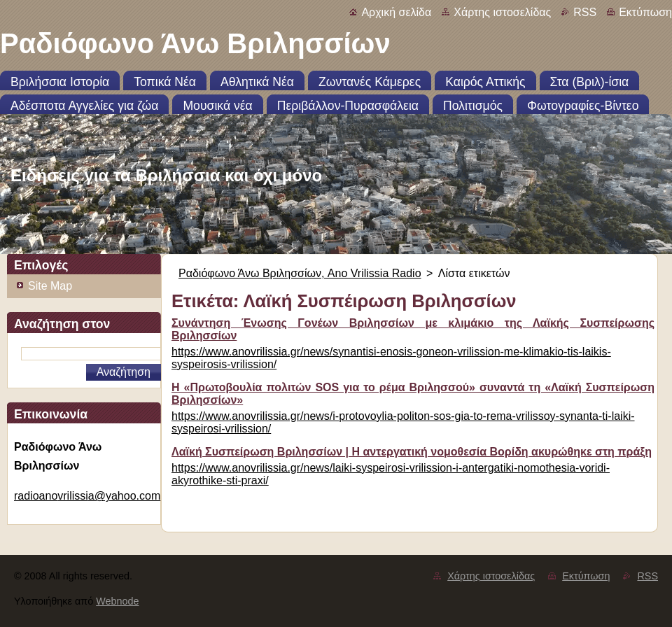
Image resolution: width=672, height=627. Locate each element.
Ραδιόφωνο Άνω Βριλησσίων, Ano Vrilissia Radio (300, 273)
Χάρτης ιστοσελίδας (502, 12)
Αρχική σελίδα (396, 12)
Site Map (50, 286)
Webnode (117, 601)
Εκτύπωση (645, 12)
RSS (585, 12)
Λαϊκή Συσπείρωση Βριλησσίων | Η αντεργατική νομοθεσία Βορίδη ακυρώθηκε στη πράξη (412, 452)
